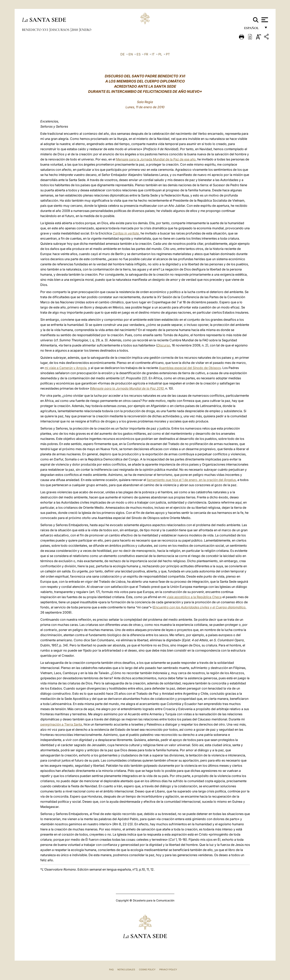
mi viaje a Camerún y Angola (66, 368)
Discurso (164, 345)
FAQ (111, 970)
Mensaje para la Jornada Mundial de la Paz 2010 (127, 388)
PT (168, 54)
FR (146, 54)
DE (123, 54)
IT (153, 54)
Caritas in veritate (126, 233)
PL (160, 54)
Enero (86, 30)
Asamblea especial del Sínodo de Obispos (190, 368)
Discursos (60, 30)
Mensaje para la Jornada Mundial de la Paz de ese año (156, 159)
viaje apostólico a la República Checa (194, 597)
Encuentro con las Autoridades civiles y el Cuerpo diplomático (200, 607)
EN (131, 54)
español (253, 29)
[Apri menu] (264, 20)
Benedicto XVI (35, 30)
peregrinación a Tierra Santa (61, 724)
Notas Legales (126, 970)
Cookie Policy (147, 970)
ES (139, 54)
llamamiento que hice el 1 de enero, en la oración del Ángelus (191, 480)
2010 (75, 30)
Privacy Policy (168, 970)
